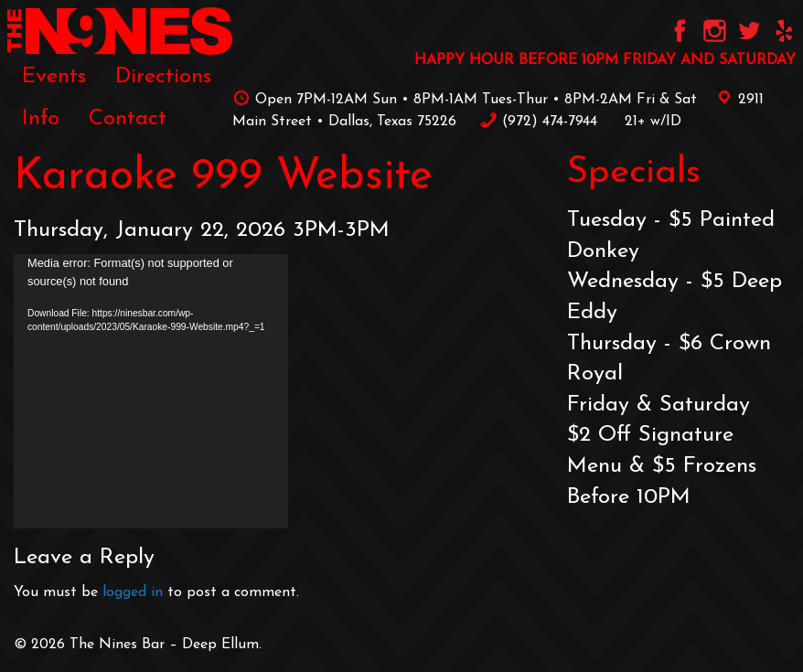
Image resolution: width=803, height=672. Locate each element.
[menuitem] (54, 76)
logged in (133, 592)
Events (54, 77)
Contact (128, 119)
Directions (163, 77)
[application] (151, 391)
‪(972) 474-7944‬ (538, 122)
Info (41, 119)
